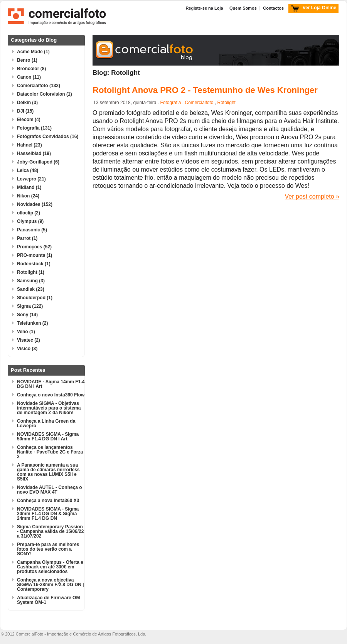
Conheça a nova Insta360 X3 (48, 501)
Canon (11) (29, 77)
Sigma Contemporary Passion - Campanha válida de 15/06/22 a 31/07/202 (50, 531)
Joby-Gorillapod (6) (38, 162)
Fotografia (170, 103)
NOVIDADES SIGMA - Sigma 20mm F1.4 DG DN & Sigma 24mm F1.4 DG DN (48, 514)
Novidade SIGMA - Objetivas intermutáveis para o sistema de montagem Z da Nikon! (49, 408)
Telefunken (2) (32, 323)
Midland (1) (29, 187)
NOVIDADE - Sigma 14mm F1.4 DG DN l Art (51, 384)
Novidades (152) (35, 204)
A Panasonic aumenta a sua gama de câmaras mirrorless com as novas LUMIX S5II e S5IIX (48, 472)
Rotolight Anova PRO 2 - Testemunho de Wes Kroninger (205, 90)
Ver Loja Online (319, 8)
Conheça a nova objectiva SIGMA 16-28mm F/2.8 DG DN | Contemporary (51, 585)
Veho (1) (26, 332)
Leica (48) (28, 170)
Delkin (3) (27, 103)
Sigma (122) (30, 306)
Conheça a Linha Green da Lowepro (46, 423)
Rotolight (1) (31, 272)
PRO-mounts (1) (35, 255)
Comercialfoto (199, 103)
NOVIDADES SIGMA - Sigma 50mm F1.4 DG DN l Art (48, 437)
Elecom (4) (29, 120)
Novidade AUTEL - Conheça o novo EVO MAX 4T (50, 490)
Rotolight (227, 103)
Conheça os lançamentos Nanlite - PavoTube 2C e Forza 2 (50, 452)
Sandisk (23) (31, 289)
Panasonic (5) (32, 230)
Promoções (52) (34, 247)
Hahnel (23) (29, 145)
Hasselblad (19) (34, 153)
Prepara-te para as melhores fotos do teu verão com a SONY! (48, 549)
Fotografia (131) (34, 128)
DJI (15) (25, 111)
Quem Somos (243, 8)
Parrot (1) (27, 238)
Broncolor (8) (31, 69)
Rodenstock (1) (34, 264)
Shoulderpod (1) (35, 298)
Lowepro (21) (31, 179)
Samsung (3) (31, 281)
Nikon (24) (28, 196)
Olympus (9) (30, 221)
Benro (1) (27, 60)
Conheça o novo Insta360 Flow (51, 395)
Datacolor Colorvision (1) (45, 94)
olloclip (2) (29, 213)
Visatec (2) (29, 340)
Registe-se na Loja (204, 8)
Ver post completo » (312, 196)
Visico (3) (27, 349)
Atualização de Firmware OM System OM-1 (48, 600)
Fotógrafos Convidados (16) (48, 137)
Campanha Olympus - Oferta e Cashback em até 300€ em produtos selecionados (50, 567)
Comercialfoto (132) (39, 86)
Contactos (273, 8)
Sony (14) (27, 315)
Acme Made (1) (33, 52)
